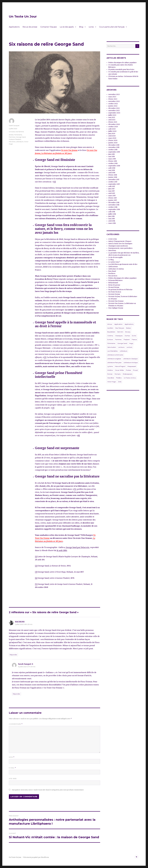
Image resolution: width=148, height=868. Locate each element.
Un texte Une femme (69, 150)
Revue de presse (30, 27)
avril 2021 (112, 120)
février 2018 (113, 175)
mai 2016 (112, 219)
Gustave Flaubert (15, 139)
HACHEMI (20, 622)
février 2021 (113, 122)
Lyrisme (110, 366)
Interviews (112, 251)
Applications (14, 27)
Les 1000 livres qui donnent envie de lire (123, 264)
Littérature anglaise (114, 359)
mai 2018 (112, 170)
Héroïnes (12, 142)
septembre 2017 (114, 184)
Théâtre (119, 378)
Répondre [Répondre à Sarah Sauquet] (16, 694)
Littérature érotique (131, 362)
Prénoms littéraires (115, 280)
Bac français (120, 328)
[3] (53, 408)
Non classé (112, 271)
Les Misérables (113, 351)
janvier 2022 (113, 106)
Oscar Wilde (119, 370)
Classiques (119, 336)
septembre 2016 (114, 209)
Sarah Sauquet (14, 126)
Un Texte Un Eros (115, 292)
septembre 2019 (114, 152)
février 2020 (113, 140)
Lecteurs (121, 347)
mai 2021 (112, 117)
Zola (120, 382)
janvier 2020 (113, 143)
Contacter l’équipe (49, 27)
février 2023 (113, 99)
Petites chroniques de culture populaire (122, 63)
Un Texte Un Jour (23, 16)
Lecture (129, 347)
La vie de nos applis (115, 257)
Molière (110, 370)
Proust (135, 370)
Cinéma (110, 336)
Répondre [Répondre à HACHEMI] (13, 655)
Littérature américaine (115, 355)
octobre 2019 (113, 150)
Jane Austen (112, 347)
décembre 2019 (114, 145)
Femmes (12, 137)
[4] (36, 578)
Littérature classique (130, 359)
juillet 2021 (112, 115)
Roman (110, 374)
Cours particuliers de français (112, 27)
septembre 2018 (114, 166)
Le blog (111, 260)
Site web (13, 779)
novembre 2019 (114, 147)
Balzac (129, 328)
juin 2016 (111, 216)
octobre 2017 (113, 182)
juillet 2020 (112, 131)
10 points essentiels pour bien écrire (121, 69)
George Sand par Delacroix (77, 547)
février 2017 (113, 198)
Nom (12, 757)
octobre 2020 (113, 127)
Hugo (131, 343)
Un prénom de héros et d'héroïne (120, 290)
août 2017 (112, 186)
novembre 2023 (114, 94)
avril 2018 (112, 173)
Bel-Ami (120, 332)
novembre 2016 (114, 205)
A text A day (113, 239)
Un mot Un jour (114, 287)
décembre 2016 (114, 203)
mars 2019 (112, 159)
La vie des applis (67, 27)
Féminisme (18, 135)
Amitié (11, 135)
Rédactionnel (113, 283)
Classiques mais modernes (118, 246)
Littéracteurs (113, 267)
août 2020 (112, 129)
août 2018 (112, 168)
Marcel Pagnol (120, 366)
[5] (75, 489)
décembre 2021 (114, 108)
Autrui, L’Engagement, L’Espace (120, 241)
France (134, 339)
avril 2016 (112, 221)
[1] (55, 182)
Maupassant (132, 366)
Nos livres (112, 274)
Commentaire (16, 724)
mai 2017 (111, 191)
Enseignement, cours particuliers (120, 248)
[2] (45, 357)
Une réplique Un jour (116, 308)
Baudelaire (111, 332)
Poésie (128, 370)
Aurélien (110, 328)
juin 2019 (111, 154)
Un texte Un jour (114, 294)
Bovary (128, 332)
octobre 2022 (113, 104)
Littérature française (114, 362)
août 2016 (112, 212)
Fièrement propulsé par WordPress (36, 857)
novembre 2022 (114, 101)
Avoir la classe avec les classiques (120, 244)
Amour (110, 324)
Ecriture (110, 339)
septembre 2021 (114, 113)
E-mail (12, 768)
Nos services (113, 276)
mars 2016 (112, 223)
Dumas (127, 336)
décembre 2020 (114, 124)
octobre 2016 (113, 207)
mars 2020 (112, 138)
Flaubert (127, 339)
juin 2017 (111, 189)
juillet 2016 (112, 214)
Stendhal (111, 378)
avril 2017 (112, 193)
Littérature (20, 142)
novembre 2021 (114, 111)
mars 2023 (112, 97)
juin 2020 (112, 134)
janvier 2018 (113, 177)
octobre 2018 (113, 163)
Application (118, 324)
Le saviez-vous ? (114, 262)
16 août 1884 (62, 550)
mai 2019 (112, 157)
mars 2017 (112, 196)
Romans (118, 374)
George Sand (21, 137)
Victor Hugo (112, 382)
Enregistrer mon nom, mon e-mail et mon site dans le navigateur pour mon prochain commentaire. (48, 790)
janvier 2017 (113, 200)
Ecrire (134, 336)
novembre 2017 (114, 180)
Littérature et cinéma (116, 269)
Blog (81, 27)
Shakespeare (128, 374)
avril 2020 (112, 136)
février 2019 (113, 161)
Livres (91, 27)
